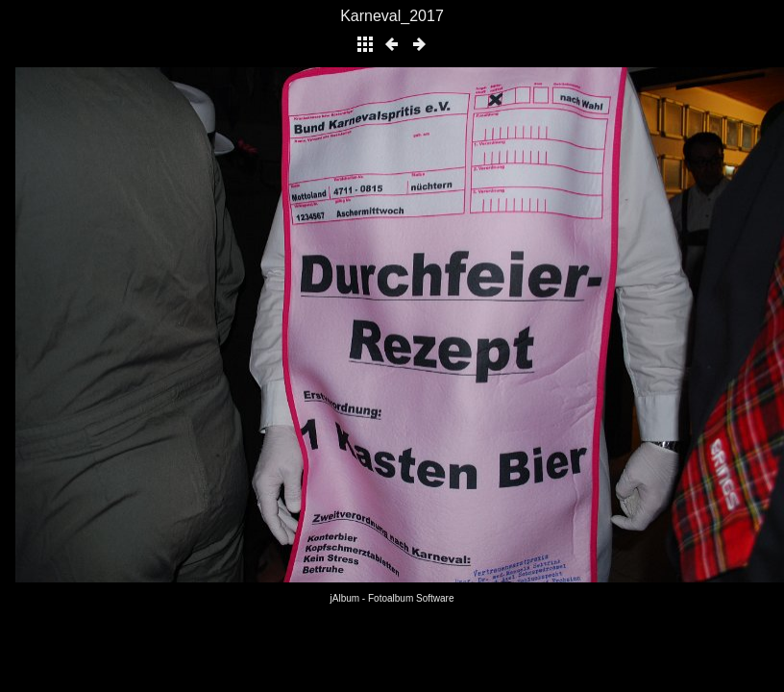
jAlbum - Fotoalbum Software (392, 598)
